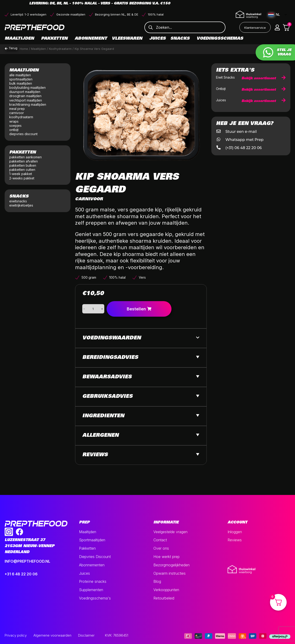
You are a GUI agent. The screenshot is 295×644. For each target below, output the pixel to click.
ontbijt (14, 130)
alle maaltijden (21, 75)
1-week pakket (21, 174)
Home (24, 49)
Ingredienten (103, 416)
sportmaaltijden (21, 79)
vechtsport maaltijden (26, 100)
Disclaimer (86, 635)
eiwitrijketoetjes (21, 205)
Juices (157, 39)
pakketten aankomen (25, 157)
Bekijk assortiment (264, 78)
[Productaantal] (93, 309)
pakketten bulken (23, 165)
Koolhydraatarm (60, 49)
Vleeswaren (128, 39)
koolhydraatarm (21, 117)
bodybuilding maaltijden (27, 88)
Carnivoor (89, 199)
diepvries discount (23, 134)
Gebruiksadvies (107, 397)
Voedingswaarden (112, 338)
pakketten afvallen (24, 161)
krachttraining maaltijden (28, 104)
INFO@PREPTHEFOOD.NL (27, 561)
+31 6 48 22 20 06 (21, 574)
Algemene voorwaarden (52, 635)
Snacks (181, 39)
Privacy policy (16, 635)
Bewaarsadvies (107, 377)
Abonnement (91, 39)
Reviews (95, 455)
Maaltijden (21, 39)
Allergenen (100, 436)
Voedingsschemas (220, 39)
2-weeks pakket (22, 178)
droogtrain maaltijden (26, 96)
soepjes (15, 126)
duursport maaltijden (25, 92)
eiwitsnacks (18, 201)
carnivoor (17, 113)
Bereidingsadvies (110, 358)
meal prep (17, 109)
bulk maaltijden (21, 83)
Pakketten (56, 39)
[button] (277, 27)
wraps (14, 121)
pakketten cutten (22, 170)
